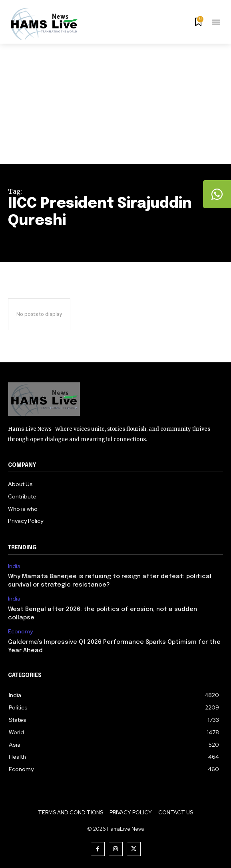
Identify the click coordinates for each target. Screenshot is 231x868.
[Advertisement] (115, 104)
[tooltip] (217, 194)
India (14, 566)
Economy (20, 632)
